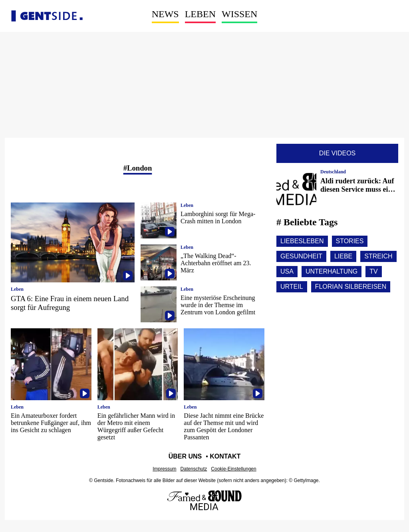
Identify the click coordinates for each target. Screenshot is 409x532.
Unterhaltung (332, 271)
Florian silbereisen (351, 287)
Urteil (292, 287)
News (165, 14)
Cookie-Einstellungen (233, 469)
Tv (373, 271)
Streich (378, 256)
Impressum (164, 469)
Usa (287, 271)
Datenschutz (194, 469)
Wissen (239, 14)
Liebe (343, 256)
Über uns (185, 456)
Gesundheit (301, 256)
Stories (350, 241)
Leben (200, 14)
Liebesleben (302, 241)
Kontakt (225, 456)
